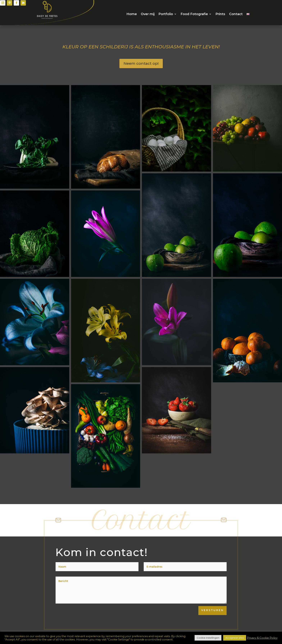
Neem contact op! (141, 63)
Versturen (212, 610)
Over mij (148, 14)
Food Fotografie (194, 14)
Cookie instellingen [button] (208, 638)
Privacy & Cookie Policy (262, 638)
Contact (236, 14)
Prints (220, 14)
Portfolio (166, 14)
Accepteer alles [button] (235, 638)
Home (132, 14)
